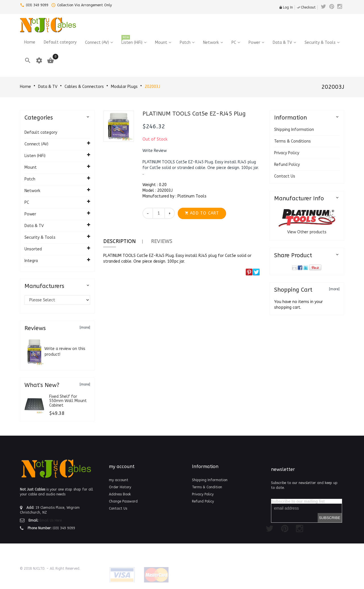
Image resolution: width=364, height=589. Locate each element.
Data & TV (48, 87)
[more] (85, 328)
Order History (120, 487)
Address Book (120, 494)
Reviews (162, 241)
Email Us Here (51, 520)
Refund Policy (287, 165)
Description (119, 241)
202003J (152, 87)
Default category (41, 132)
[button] (155, 151)
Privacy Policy (287, 153)
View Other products (307, 232)
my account (119, 480)
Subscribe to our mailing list (298, 501)
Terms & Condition (207, 487)
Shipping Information (294, 130)
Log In (286, 7)
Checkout (306, 7)
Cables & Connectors (84, 87)
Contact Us (285, 176)
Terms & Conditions (292, 141)
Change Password (123, 501)
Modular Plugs (124, 87)
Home (25, 87)
